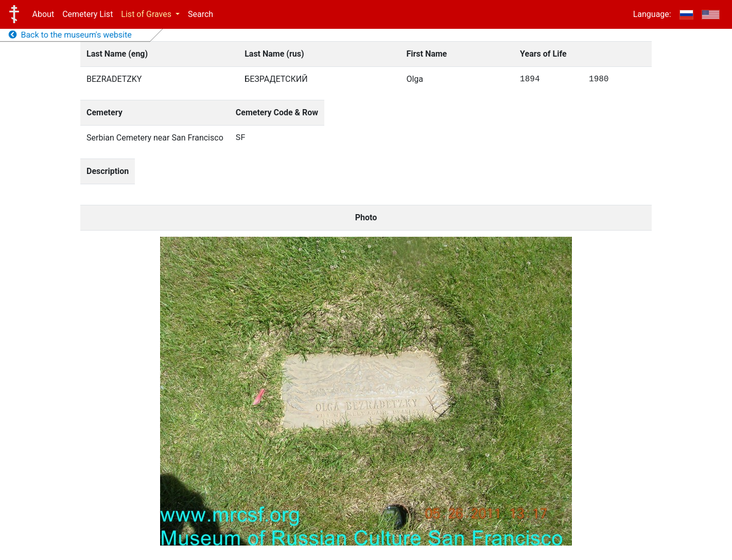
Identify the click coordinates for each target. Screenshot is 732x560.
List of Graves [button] (147, 14)
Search (201, 14)
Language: (652, 14)
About (43, 14)
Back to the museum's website (70, 35)
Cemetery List (88, 14)
